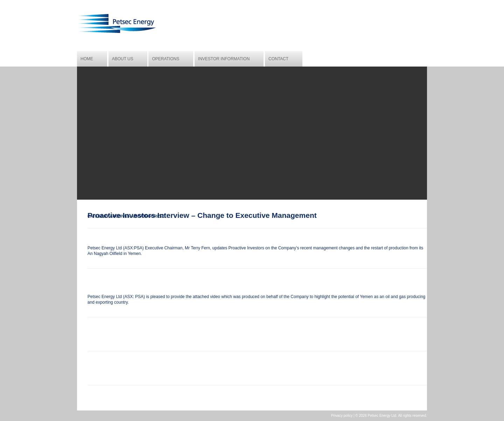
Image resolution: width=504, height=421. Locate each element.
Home (87, 59)
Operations (166, 59)
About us (123, 59)
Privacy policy (342, 416)
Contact (278, 59)
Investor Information (224, 59)
